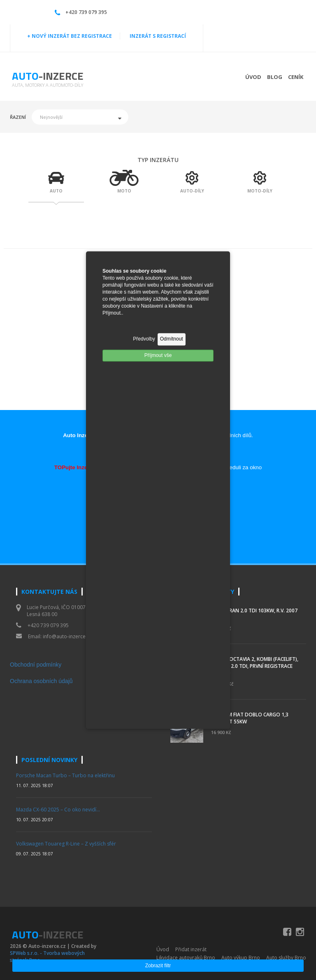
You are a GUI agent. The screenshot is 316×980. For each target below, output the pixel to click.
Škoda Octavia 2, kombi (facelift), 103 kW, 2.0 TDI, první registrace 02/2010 (255, 666)
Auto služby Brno (286, 958)
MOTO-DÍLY (260, 191)
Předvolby (144, 339)
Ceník (296, 77)
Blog (275, 77)
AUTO (56, 191)
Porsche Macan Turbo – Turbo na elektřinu (65, 775)
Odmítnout (172, 339)
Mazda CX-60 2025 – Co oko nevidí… (58, 810)
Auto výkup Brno (241, 958)
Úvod (253, 77)
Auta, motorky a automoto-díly (48, 85)
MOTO (124, 191)
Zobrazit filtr (158, 966)
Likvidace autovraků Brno (186, 958)
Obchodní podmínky (36, 665)
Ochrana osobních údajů (41, 681)
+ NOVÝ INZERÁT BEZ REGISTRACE (70, 36)
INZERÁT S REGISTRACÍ (158, 36)
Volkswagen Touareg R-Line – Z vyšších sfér (66, 844)
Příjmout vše (158, 355)
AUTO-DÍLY (192, 191)
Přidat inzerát (191, 949)
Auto (48, 76)
